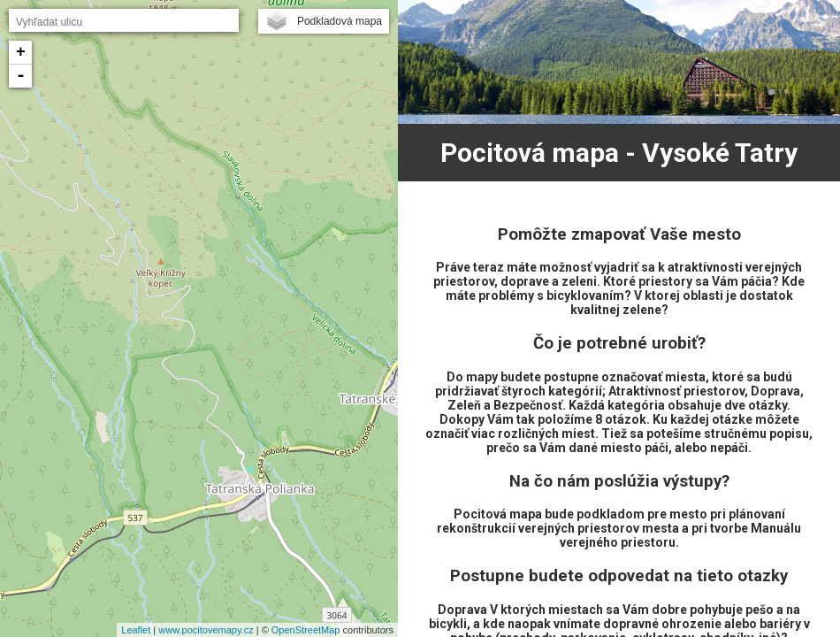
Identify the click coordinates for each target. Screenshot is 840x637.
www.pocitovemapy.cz (206, 630)
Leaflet (136, 630)
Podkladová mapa (340, 21)
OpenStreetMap (306, 630)
